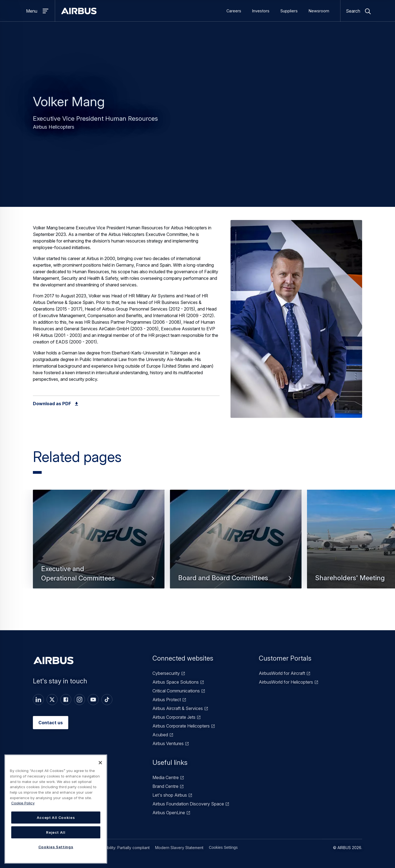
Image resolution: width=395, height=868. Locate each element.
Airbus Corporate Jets (174, 717)
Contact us (51, 723)
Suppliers (289, 11)
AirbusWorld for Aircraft (282, 673)
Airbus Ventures (168, 743)
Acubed (160, 735)
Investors (261, 11)
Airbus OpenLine (169, 813)
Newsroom (319, 11)
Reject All (56, 832)
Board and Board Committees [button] (236, 578)
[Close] (100, 763)
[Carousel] (197, 553)
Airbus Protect (167, 700)
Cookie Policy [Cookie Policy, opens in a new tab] (23, 803)
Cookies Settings (223, 847)
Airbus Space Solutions (176, 682)
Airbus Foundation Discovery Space (188, 804)
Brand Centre (165, 786)
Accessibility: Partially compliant (121, 848)
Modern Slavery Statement (179, 848)
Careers (234, 11)
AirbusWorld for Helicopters (286, 682)
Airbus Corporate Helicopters (181, 726)
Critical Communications (176, 691)
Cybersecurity (166, 673)
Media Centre (166, 777)
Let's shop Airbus (170, 795)
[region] (56, 809)
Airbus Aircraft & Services (178, 708)
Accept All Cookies (56, 818)
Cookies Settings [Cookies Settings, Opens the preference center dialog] (56, 847)
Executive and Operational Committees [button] (99, 574)
